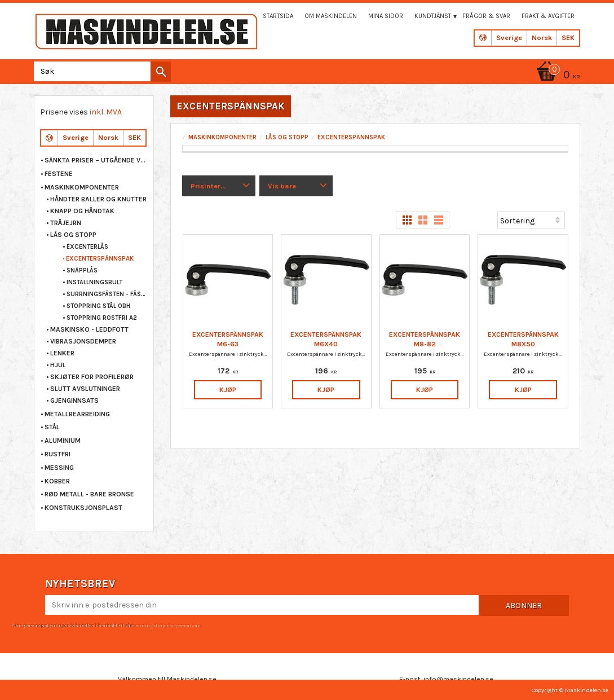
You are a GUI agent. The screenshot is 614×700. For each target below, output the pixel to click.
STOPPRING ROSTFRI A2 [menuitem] (102, 318)
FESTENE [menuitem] (59, 174)
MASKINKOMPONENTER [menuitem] (82, 187)
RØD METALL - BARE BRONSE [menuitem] (89, 494)
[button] (219, 186)
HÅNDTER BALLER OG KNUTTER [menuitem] (98, 199)
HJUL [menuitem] (58, 365)
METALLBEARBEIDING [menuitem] (77, 414)
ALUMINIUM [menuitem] (63, 441)
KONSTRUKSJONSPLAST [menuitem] (83, 508)
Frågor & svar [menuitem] (486, 16)
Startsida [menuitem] (278, 16)
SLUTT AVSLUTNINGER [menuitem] (85, 389)
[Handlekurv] (556, 76)
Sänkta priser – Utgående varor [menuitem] (96, 160)
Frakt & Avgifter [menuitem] (548, 16)
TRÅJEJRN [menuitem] (66, 223)
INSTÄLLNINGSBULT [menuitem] (94, 282)
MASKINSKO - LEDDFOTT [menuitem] (89, 329)
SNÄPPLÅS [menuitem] (82, 270)
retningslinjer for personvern (167, 625)
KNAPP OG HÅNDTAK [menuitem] (82, 211)
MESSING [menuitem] (59, 468)
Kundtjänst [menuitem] (433, 16)
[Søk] (161, 72)
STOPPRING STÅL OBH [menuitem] (98, 306)
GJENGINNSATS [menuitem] (74, 400)
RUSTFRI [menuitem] (58, 454)
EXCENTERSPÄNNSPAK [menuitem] (100, 259)
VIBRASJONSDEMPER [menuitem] (83, 341)
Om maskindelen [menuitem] (331, 16)
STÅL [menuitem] (52, 427)
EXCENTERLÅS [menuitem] (87, 247)
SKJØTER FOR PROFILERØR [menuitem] (92, 377)
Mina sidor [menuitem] (386, 16)
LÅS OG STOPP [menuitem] (73, 235)
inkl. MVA (106, 112)
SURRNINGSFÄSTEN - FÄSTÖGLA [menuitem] (107, 294)
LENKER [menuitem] (62, 353)
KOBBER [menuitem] (57, 481)
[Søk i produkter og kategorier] (100, 71)
